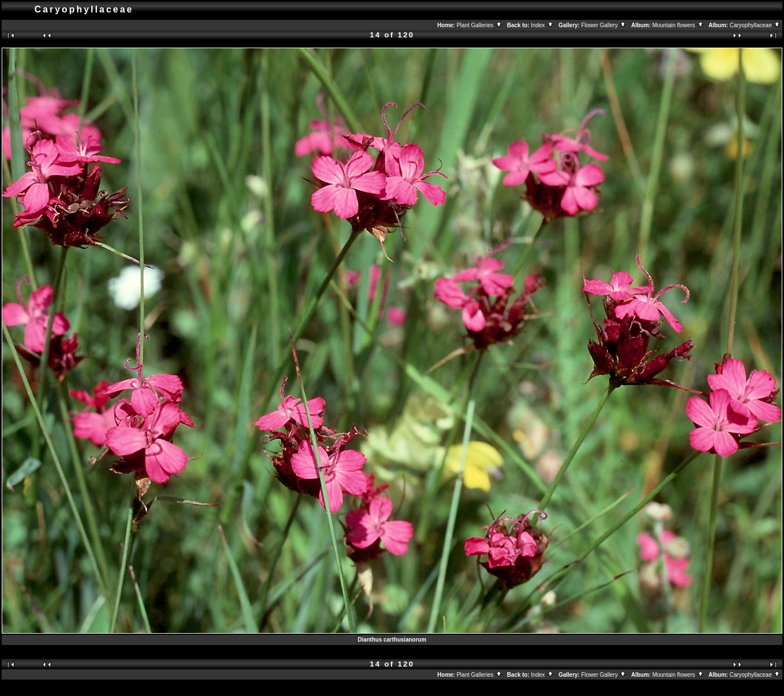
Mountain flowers (678, 25)
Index (542, 25)
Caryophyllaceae (755, 25)
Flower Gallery (604, 25)
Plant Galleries (480, 25)
